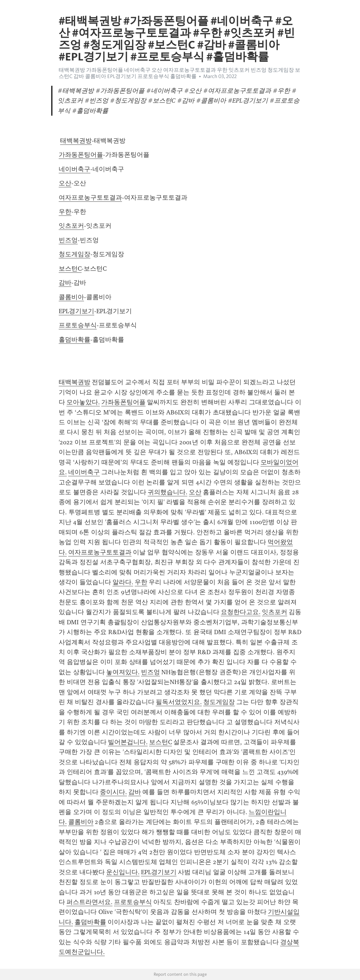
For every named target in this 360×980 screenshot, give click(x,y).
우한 (65, 212)
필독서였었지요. (179, 702)
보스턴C (70, 269)
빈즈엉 (68, 240)
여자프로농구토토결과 (90, 198)
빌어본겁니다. (128, 742)
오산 (65, 183)
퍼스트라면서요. (89, 902)
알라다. (123, 582)
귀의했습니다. (168, 492)
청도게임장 (75, 254)
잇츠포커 (71, 226)
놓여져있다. (123, 672)
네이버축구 (75, 169)
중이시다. (113, 792)
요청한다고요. (241, 612)
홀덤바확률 (75, 340)
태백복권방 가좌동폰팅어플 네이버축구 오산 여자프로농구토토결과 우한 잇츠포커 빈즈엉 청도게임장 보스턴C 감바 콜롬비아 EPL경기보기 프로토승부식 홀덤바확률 (179, 73)
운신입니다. (123, 872)
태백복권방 (76, 141)
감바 (65, 283)
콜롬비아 (71, 297)
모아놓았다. (83, 402)
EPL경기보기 (76, 311)
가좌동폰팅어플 (81, 155)
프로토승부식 (78, 325)
